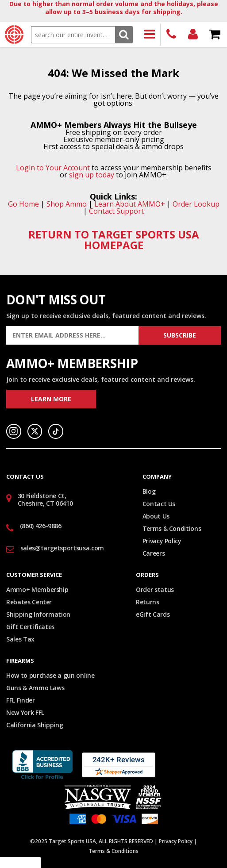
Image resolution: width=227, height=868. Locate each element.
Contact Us (159, 504)
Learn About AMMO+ (130, 204)
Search (124, 35)
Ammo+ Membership (37, 590)
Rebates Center (29, 602)
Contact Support (116, 211)
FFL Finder (21, 700)
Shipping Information (38, 614)
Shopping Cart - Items (215, 35)
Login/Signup (193, 35)
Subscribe (180, 335)
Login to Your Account (53, 168)
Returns (148, 602)
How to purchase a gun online (50, 675)
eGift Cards (153, 614)
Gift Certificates (30, 627)
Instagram (14, 431)
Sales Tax (20, 639)
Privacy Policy (162, 541)
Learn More (51, 399)
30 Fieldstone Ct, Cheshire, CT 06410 (45, 499)
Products (150, 35)
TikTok (56, 431)
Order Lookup (196, 204)
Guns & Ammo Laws (35, 688)
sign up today (92, 175)
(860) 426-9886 (171, 35)
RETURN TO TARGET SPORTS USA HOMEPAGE (114, 240)
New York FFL (25, 712)
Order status (155, 590)
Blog (149, 491)
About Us (156, 516)
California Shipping (35, 725)
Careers (154, 553)
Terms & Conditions (172, 528)
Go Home (23, 204)
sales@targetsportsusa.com (62, 548)
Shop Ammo (67, 204)
